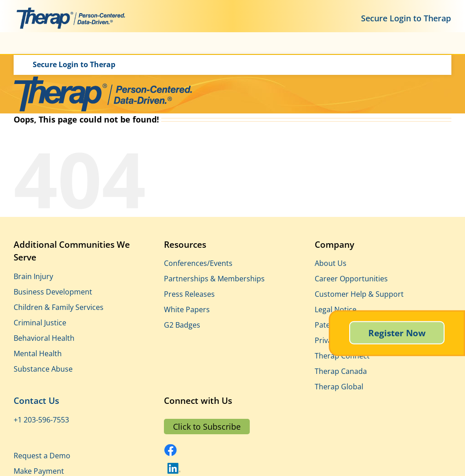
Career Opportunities (351, 279)
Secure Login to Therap (406, 18)
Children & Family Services (59, 307)
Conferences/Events (198, 263)
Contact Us (36, 401)
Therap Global (339, 387)
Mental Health (38, 353)
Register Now (397, 333)
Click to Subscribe (207, 427)
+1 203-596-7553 (41, 420)
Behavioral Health (44, 338)
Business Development (53, 292)
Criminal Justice (40, 323)
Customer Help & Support (359, 294)
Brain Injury (33, 276)
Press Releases (189, 294)
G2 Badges (182, 325)
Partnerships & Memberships (214, 279)
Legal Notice (336, 309)
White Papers (187, 309)
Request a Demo (42, 456)
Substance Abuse (43, 369)
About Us (331, 263)
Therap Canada (341, 371)
